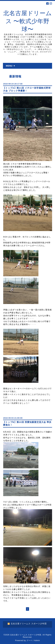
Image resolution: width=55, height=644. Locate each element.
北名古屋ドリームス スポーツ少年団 (26, 635)
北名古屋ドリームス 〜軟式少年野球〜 (27, 21)
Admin (37, 640)
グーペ (29, 640)
